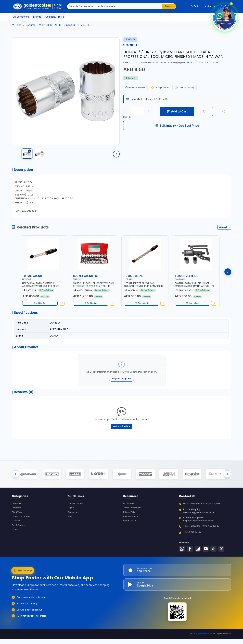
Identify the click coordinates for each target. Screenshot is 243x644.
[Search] (115, 6)
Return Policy (130, 535)
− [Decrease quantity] (127, 111)
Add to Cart (177, 112)
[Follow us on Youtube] (208, 562)
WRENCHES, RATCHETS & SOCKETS (59, 25)
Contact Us (129, 517)
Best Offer (17, 517)
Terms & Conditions (133, 521)
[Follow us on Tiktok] (216, 562)
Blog (70, 530)
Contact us (73, 526)
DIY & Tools (18, 526)
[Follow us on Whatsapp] (182, 562)
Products (30, 25)
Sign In (71, 521)
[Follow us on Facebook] (191, 562)
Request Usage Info (121, 386)
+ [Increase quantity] (148, 111)
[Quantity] (138, 111)
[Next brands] (227, 486)
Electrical (16, 535)
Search (169, 6)
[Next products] (228, 277)
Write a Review (122, 435)
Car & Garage (19, 540)
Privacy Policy (130, 526)
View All (224, 232)
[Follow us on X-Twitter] (225, 562)
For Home (17, 521)
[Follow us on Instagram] (199, 562)
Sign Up (210, 6)
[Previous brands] (16, 486)
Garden (16, 544)
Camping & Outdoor (22, 530)
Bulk (194, 6)
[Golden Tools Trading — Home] (37, 6)
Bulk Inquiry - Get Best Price (177, 126)
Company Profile (76, 517)
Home (17, 25)
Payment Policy (131, 530)
